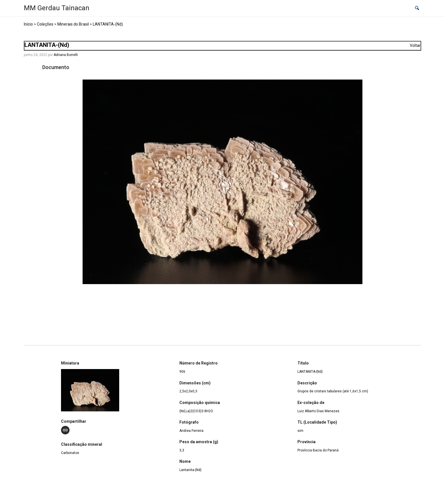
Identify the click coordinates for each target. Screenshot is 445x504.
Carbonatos (70, 453)
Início (28, 24)
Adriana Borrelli (66, 55)
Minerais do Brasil (73, 24)
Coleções (45, 24)
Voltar (415, 45)
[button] (417, 8)
